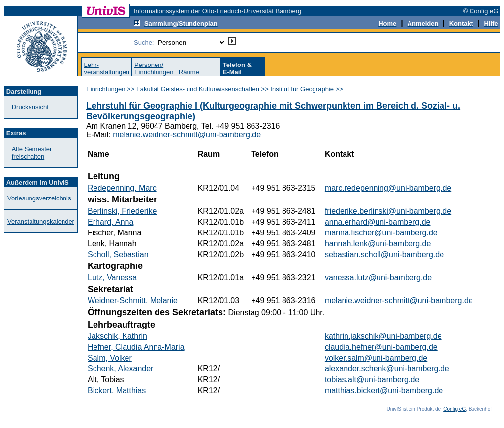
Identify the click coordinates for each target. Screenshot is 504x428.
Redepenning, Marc (122, 188)
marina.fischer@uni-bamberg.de (381, 233)
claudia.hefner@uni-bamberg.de (381, 347)
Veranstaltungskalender (41, 221)
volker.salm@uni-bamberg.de (376, 358)
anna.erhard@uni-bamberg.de (378, 222)
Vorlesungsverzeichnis (39, 198)
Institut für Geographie (302, 89)
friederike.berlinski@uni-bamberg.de (388, 211)
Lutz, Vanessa (112, 278)
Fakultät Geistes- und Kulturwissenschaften (198, 89)
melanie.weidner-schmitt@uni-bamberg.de (187, 135)
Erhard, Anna (110, 222)
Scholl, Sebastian (118, 254)
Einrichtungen (106, 89)
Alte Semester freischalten (32, 153)
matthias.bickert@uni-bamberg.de (384, 390)
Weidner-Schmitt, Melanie (133, 301)
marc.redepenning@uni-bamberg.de (388, 188)
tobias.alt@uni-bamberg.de (372, 379)
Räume (189, 72)
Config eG (455, 409)
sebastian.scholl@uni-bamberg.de (384, 254)
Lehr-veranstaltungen (107, 68)
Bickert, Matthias (117, 390)
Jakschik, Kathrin (117, 336)
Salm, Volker (110, 358)
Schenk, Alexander (120, 369)
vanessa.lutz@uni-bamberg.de (378, 278)
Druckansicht (30, 107)
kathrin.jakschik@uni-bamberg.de (383, 336)
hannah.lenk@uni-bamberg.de (378, 244)
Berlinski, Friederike (122, 211)
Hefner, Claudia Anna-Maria (136, 347)
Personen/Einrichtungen (154, 68)
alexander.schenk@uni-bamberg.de (387, 369)
